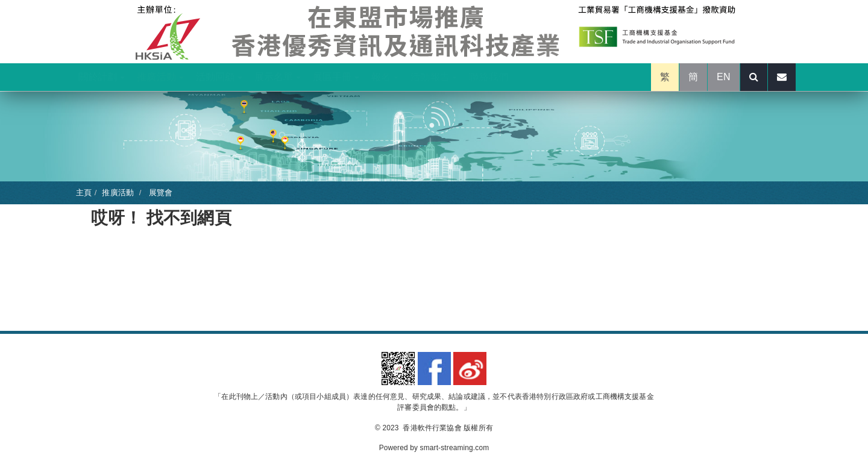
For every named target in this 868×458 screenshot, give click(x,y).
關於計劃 (102, 77)
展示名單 (278, 77)
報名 (385, 77)
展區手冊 (336, 77)
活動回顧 (219, 77)
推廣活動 (160, 77)
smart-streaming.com (455, 448)
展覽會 (159, 193)
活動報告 (434, 77)
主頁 (84, 193)
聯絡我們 (489, 77)
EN (724, 77)
